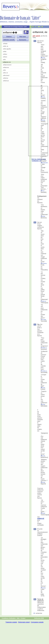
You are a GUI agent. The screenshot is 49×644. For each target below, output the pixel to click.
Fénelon (43, 301)
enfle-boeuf (6, 75)
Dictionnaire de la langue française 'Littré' (16, 27)
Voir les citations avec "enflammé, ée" (39, 160)
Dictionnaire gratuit (24, 622)
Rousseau (44, 263)
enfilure (5, 57)
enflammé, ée (7, 62)
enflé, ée (5, 73)
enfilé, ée (6, 46)
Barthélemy (44, 163)
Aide (18, 618)
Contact (23, 618)
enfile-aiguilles (7, 49)
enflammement (7, 65)
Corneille (44, 348)
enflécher (6, 78)
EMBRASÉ (41, 519)
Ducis (43, 191)
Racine (43, 58)
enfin (4, 59)
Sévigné (43, 588)
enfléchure (6, 81)
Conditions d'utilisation (9, 618)
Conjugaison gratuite (37, 622)
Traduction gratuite (11, 622)
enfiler (5, 52)
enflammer (6, 67)
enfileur (5, 54)
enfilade (5, 44)
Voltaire (43, 319)
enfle (4, 70)
